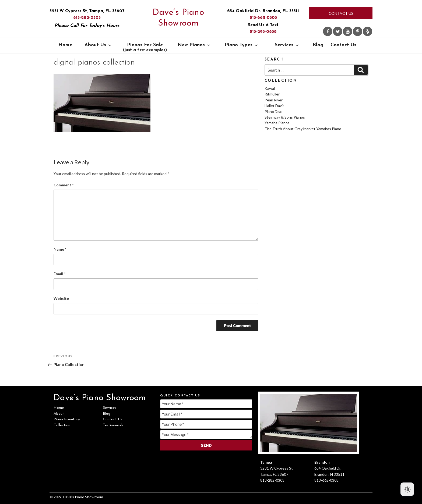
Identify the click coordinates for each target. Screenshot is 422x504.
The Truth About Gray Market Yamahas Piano (303, 129)
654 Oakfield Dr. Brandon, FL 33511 (263, 11)
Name (60, 249)
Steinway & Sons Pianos (285, 117)
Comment (64, 185)
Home (65, 45)
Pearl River (274, 100)
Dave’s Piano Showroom (178, 18)
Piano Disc (273, 111)
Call (74, 26)
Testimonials (113, 425)
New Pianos (194, 45)
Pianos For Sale (145, 47)
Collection (62, 425)
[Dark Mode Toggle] (407, 489)
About (59, 414)
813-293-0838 (263, 32)
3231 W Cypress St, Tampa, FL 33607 (87, 11)
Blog (318, 45)
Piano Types (242, 45)
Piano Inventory (67, 419)
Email (59, 274)
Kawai (270, 88)
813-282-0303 (87, 18)
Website (61, 298)
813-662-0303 (263, 18)
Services (287, 45)
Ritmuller (272, 94)
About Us (98, 45)
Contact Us (341, 13)
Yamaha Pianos (277, 123)
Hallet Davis (275, 106)
